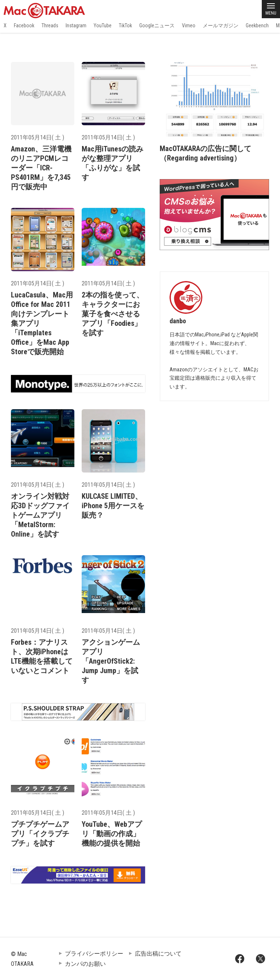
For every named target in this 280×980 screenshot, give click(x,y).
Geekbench (257, 25)
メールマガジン (221, 25)
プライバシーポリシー (94, 954)
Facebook (24, 25)
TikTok (125, 25)
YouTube (103, 25)
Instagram (76, 25)
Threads (50, 25)
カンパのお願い (85, 964)
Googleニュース (157, 25)
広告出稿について (158, 954)
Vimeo (189, 25)
